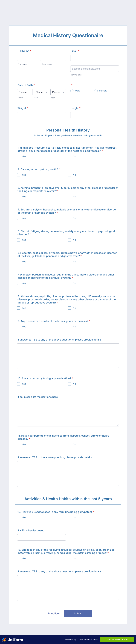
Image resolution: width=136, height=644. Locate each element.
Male (78, 91)
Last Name (47, 64)
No (74, 156)
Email (75, 51)
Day (36, 98)
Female (103, 91)
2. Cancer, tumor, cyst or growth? (39, 169)
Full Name (24, 51)
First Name (22, 64)
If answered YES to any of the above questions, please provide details (59, 340)
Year (53, 98)
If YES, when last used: (31, 530)
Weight (23, 108)
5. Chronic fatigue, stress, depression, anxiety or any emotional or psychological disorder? (66, 233)
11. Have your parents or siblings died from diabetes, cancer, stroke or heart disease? (63, 437)
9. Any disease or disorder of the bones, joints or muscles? (54, 321)
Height (76, 108)
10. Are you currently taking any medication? (45, 378)
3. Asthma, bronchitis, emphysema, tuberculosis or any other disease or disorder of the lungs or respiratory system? (68, 189)
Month (20, 98)
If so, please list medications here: (38, 397)
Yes (24, 156)
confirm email (77, 75)
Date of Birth (26, 85)
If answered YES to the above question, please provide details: (55, 457)
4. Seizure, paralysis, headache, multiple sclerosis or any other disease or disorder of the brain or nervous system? (67, 211)
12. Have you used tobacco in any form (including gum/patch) (56, 512)
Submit (78, 613)
